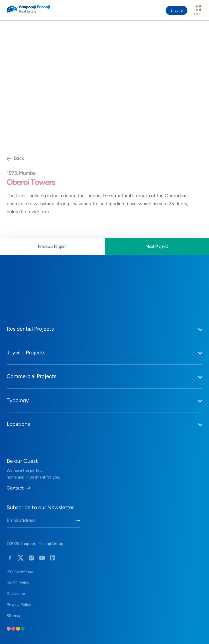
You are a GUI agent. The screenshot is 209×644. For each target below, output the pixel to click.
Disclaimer (16, 594)
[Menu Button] (198, 10)
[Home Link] (28, 9)
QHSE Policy (18, 583)
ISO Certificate (20, 572)
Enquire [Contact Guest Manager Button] (176, 11)
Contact (18, 488)
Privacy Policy (19, 605)
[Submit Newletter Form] (78, 521)
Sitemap (14, 616)
